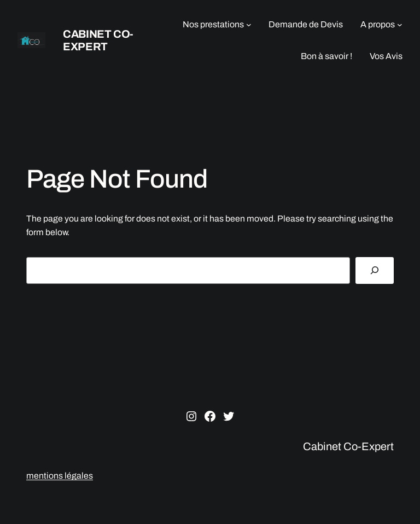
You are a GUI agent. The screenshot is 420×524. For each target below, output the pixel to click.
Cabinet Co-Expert (98, 40)
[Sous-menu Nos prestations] (249, 25)
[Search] (375, 270)
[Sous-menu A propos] (400, 25)
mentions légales (60, 476)
